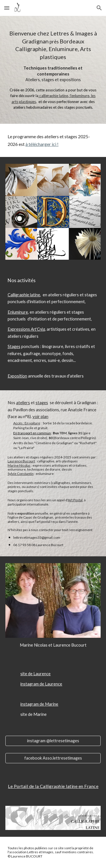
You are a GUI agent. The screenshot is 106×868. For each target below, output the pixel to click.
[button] (7, 8)
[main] (53, 70)
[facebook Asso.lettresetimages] (53, 758)
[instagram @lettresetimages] (53, 741)
